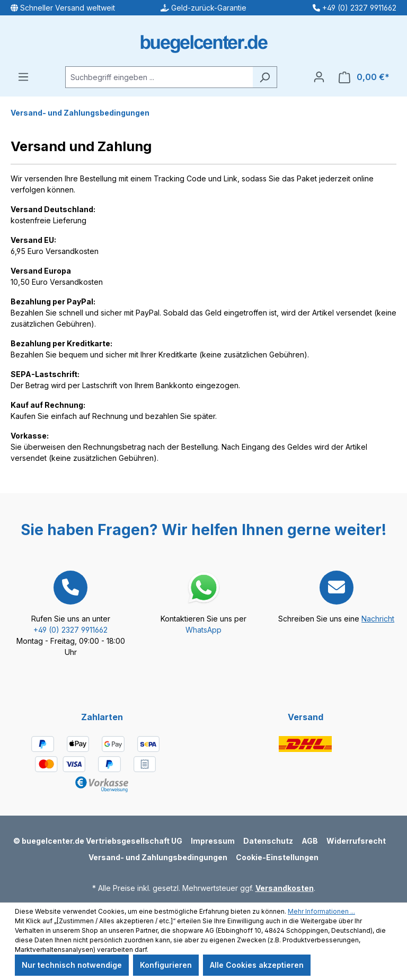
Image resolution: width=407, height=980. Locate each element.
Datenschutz (268, 841)
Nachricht (378, 619)
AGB (310, 841)
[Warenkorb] (364, 77)
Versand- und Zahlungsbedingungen (158, 857)
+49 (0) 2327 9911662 (70, 630)
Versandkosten (285, 888)
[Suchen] (265, 77)
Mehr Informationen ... (321, 911)
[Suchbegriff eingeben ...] (159, 77)
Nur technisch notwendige (72, 965)
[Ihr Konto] (319, 77)
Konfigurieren (166, 965)
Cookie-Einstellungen (277, 857)
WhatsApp (203, 630)
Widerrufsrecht (356, 841)
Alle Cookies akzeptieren (257, 965)
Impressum (213, 841)
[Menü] (23, 77)
